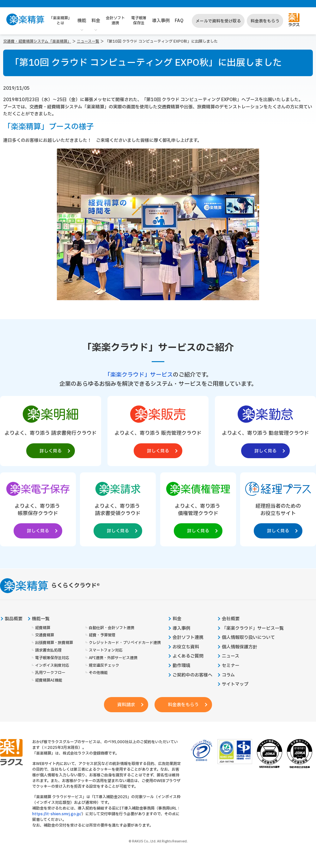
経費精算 (43, 628)
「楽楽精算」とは (60, 21)
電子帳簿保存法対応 (52, 658)
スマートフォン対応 (106, 650)
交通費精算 (45, 635)
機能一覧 (41, 619)
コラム (228, 675)
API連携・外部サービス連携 (113, 658)
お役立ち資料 (186, 647)
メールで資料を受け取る (218, 21)
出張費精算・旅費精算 (54, 643)
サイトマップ (235, 684)
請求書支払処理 (48, 650)
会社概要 (231, 619)
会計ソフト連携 (115, 21)
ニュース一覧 (88, 41)
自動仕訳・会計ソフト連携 (112, 628)
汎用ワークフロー (50, 673)
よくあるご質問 (188, 656)
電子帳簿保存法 (139, 21)
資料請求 (126, 705)
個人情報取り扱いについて (248, 638)
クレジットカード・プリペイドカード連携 (125, 643)
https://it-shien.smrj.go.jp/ (57, 814)
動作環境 (181, 666)
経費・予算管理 (102, 635)
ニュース (231, 656)
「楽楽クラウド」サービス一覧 (253, 628)
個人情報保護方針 (240, 647)
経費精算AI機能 (49, 680)
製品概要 (14, 619)
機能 (82, 21)
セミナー (231, 666)
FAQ (179, 21)
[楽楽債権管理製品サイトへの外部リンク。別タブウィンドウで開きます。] (198, 508)
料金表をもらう (265, 21)
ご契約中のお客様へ (192, 675)
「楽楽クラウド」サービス (139, 375)
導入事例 (161, 21)
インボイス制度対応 (52, 666)
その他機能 (98, 673)
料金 (96, 21)
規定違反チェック (104, 666)
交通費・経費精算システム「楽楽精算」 (37, 41)
